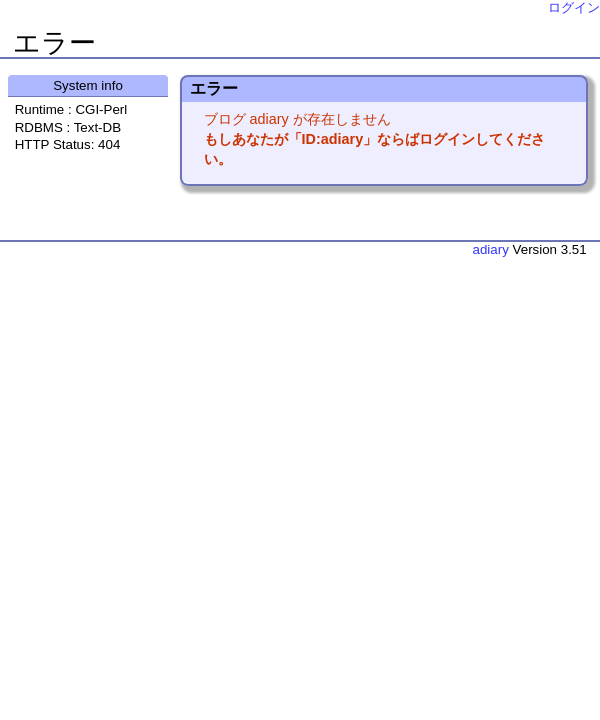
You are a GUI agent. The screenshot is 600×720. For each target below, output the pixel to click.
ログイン (574, 7)
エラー (54, 43)
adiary (491, 249)
